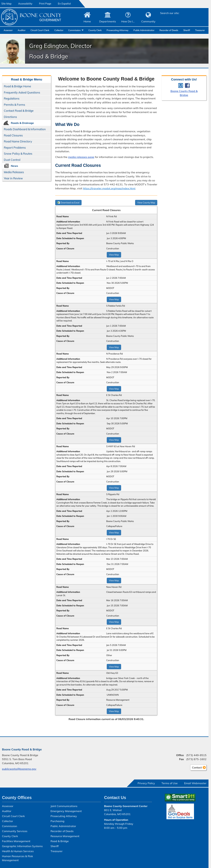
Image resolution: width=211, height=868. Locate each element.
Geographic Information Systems (22, 846)
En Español (64, 4)
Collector (59, 30)
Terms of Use (170, 783)
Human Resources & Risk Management (17, 858)
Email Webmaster (195, 783)
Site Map (6, 4)
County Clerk (95, 30)
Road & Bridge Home (17, 86)
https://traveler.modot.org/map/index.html (109, 188)
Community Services (15, 831)
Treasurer (200, 30)
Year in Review (13, 178)
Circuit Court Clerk (40, 30)
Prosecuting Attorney (118, 30)
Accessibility (25, 4)
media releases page (81, 157)
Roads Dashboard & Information (25, 129)
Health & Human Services (18, 851)
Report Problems (15, 148)
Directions (10, 117)
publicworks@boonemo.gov (19, 769)
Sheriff (187, 30)
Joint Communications (64, 806)
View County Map (146, 202)
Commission (74, 30)
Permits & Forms (14, 105)
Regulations (12, 98)
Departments (108, 21)
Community (148, 21)
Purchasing (57, 821)
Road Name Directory (18, 141)
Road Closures (13, 135)
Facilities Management (16, 841)
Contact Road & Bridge (19, 111)
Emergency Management (66, 811)
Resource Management (65, 836)
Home (87, 21)
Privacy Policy (146, 783)
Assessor (8, 30)
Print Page (45, 4)
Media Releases (14, 172)
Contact (196, 768)
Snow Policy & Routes (18, 154)
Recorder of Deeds (169, 30)
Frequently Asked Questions (22, 92)
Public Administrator (144, 30)
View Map (114, 255)
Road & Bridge (60, 841)
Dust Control (12, 160)
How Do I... (128, 21)
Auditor (22, 30)
